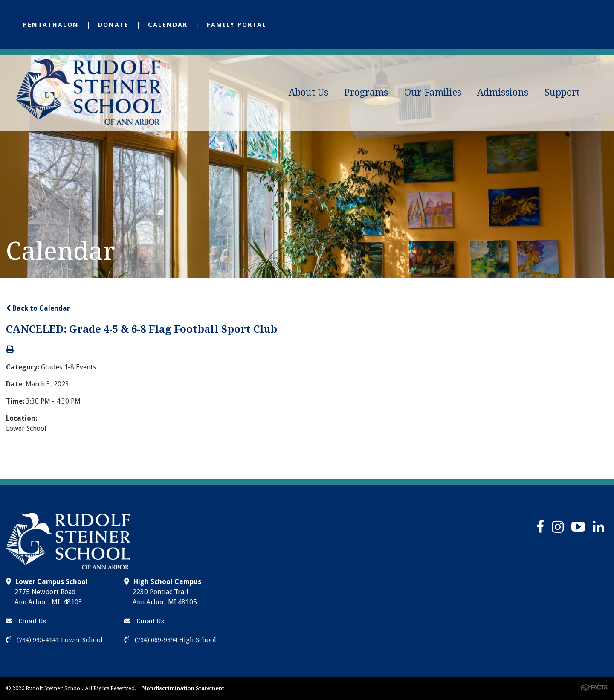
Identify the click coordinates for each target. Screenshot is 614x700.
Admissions (503, 92)
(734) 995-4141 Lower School (54, 640)
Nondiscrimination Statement (183, 688)
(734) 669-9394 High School (170, 640)
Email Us (26, 621)
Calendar (168, 25)
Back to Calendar (38, 308)
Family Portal (237, 25)
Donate (113, 25)
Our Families (433, 92)
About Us (308, 92)
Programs (366, 92)
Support (562, 92)
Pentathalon (51, 25)
